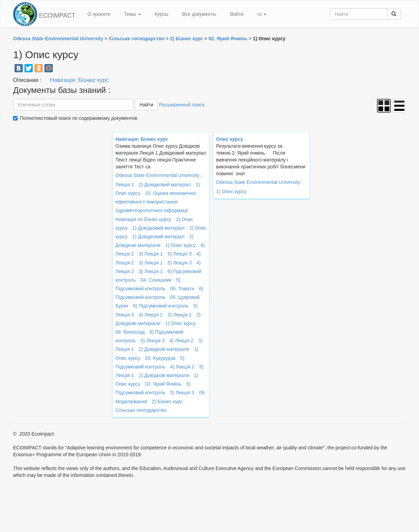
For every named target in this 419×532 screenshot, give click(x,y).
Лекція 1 (125, 185)
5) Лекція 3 (180, 254)
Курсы (162, 14)
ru (262, 14)
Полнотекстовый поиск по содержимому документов (79, 118)
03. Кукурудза (160, 358)
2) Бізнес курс (167, 401)
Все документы (199, 14)
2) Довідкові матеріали (164, 349)
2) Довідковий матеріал (165, 185)
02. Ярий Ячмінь (163, 384)
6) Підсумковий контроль (161, 306)
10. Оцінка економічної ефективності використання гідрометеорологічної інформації (156, 202)
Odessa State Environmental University (157, 175)
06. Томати (182, 289)
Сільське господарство (141, 410)
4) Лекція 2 (151, 315)
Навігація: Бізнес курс (79, 80)
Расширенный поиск (182, 105)
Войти (237, 14)
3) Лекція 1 (151, 254)
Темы (132, 14)
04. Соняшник (156, 280)
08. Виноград (130, 332)
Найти (146, 105)
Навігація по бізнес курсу (143, 219)
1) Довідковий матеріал (159, 228)
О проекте (99, 14)
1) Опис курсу (180, 245)
